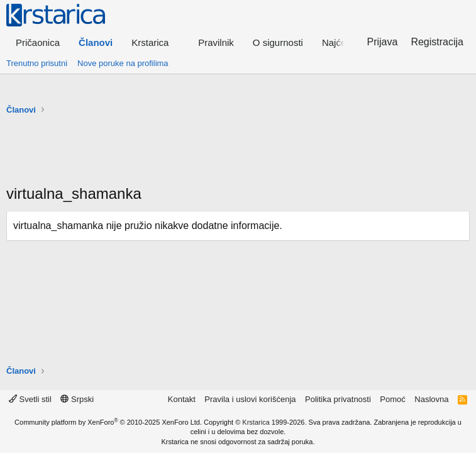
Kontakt (182, 399)
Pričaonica (38, 42)
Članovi (96, 42)
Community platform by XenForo (108, 422)
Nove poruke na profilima (123, 63)
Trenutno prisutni (37, 63)
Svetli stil (30, 399)
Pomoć (392, 399)
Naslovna (431, 399)
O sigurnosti (278, 42)
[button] (155, 42)
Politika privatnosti (338, 399)
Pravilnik (216, 42)
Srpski (77, 399)
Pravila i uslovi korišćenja (250, 399)
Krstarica (256, 422)
